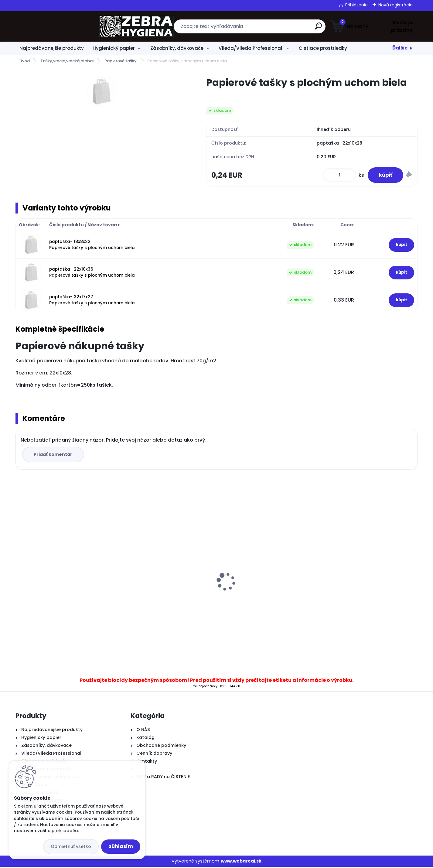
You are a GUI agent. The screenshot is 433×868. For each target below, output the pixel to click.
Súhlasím (121, 846)
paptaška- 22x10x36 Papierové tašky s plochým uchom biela (92, 273)
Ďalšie (400, 48)
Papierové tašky (121, 61)
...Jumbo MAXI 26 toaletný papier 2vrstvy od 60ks (363, 600)
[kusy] (336, 176)
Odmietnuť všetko (71, 846)
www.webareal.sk (241, 862)
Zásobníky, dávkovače (177, 48)
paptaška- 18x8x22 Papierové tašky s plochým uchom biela (92, 246)
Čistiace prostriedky (323, 48)
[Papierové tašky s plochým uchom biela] (101, 91)
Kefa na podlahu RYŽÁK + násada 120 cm (64, 575)
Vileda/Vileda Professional (251, 48)
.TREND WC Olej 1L (141, 597)
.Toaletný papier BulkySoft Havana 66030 (264, 595)
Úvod (25, 61)
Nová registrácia (395, 5)
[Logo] (53, 26)
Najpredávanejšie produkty (52, 48)
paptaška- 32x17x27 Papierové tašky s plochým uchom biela (92, 301)
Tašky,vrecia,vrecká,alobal (67, 61)
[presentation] (20, 573)
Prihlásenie (356, 5)
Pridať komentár (54, 456)
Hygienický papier (114, 48)
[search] (276, 28)
